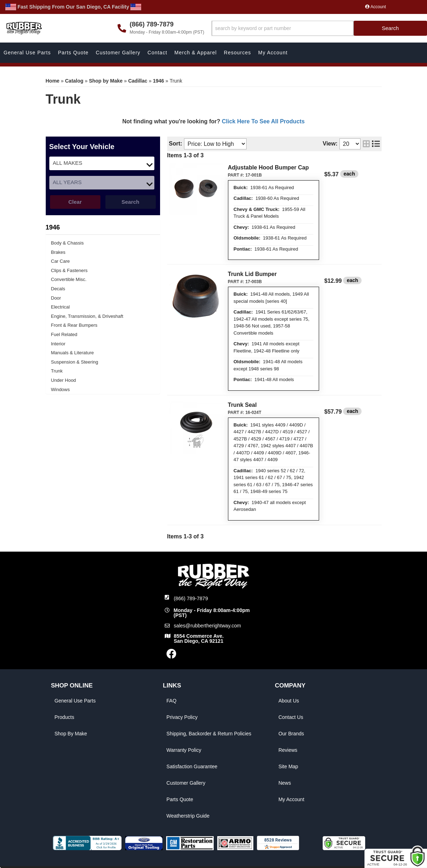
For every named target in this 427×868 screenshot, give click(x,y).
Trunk (57, 371)
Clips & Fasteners (69, 270)
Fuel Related (64, 334)
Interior (58, 344)
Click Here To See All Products (263, 121)
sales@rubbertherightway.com (207, 626)
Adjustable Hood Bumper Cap (269, 167)
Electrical (61, 307)
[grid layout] (366, 144)
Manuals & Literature (73, 353)
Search (130, 202)
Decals (58, 289)
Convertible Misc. (69, 279)
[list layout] (376, 144)
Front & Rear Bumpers (74, 325)
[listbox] (102, 163)
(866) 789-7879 (191, 598)
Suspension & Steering (75, 362)
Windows (61, 389)
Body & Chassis (68, 243)
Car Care (61, 261)
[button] (319, 28)
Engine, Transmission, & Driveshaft (87, 316)
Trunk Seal (242, 405)
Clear (75, 202)
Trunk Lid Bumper (252, 274)
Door (56, 298)
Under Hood (64, 380)
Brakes (58, 252)
